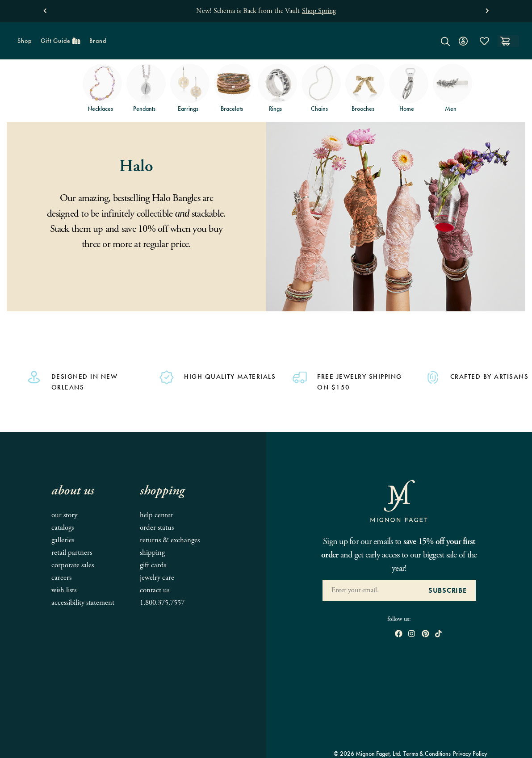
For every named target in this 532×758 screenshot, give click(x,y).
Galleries (63, 540)
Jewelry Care (157, 578)
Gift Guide (58, 44)
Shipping (152, 553)
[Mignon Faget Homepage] (266, 48)
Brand (96, 44)
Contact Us (155, 590)
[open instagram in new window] (412, 634)
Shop (22, 44)
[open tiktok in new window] (438, 634)
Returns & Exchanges (170, 540)
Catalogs (63, 528)
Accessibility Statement (83, 603)
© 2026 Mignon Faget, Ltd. (368, 754)
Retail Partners (72, 553)
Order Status (157, 528)
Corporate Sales (73, 565)
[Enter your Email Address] (371, 590)
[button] (45, 9)
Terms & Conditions (427, 754)
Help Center (156, 515)
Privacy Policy (470, 754)
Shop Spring (319, 11)
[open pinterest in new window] (425, 634)
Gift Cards (153, 565)
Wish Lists (64, 590)
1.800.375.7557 (162, 603)
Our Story (64, 515)
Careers (61, 578)
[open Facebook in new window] (399, 634)
